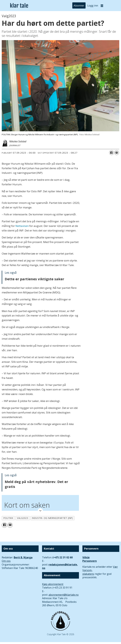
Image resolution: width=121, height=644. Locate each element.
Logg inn (93, 5)
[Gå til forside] (19, 6)
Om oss (6, 561)
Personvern (90, 561)
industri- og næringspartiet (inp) (52, 518)
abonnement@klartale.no (64, 595)
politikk (8, 518)
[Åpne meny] (102, 6)
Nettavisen (22, 226)
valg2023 (23, 518)
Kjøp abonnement (53, 584)
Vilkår (86, 557)
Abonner (79, 5)
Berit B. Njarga (23, 557)
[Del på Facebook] (112, 153)
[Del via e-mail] (117, 153)
